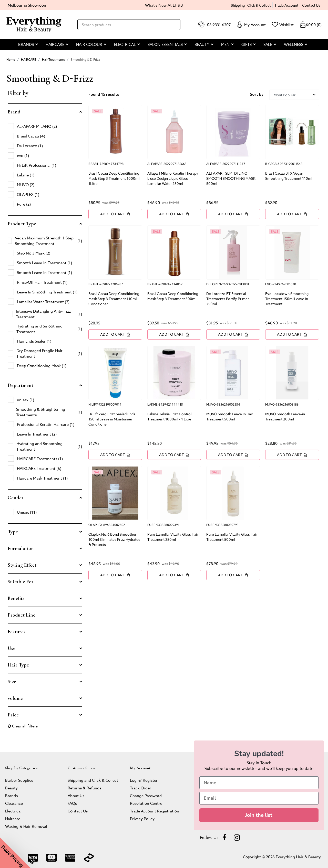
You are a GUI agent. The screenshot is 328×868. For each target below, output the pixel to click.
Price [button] (13, 715)
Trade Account (286, 5)
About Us (76, 795)
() (311, 25)
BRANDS (26, 44)
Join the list (259, 815)
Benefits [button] (16, 598)
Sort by (257, 95)
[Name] (259, 783)
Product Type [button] (22, 224)
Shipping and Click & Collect (93, 780)
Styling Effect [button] (22, 565)
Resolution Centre (146, 803)
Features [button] (17, 632)
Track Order (141, 788)
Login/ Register (144, 780)
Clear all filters (23, 726)
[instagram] (237, 837)
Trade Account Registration (155, 811)
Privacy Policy (142, 818)
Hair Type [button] (18, 665)
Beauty (11, 788)
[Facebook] (224, 837)
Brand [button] (14, 112)
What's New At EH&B (164, 5)
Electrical (13, 811)
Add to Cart (115, 214)
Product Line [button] (22, 615)
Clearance (14, 803)
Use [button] (12, 648)
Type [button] (13, 532)
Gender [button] (16, 498)
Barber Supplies (19, 780)
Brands (11, 795)
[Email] (259, 798)
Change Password (146, 795)
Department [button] (20, 385)
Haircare (13, 818)
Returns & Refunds (84, 788)
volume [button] (15, 698)
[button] (15, 853)
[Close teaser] (32, 861)
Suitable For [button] (21, 582)
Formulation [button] (21, 548)
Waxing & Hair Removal (26, 826)
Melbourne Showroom (28, 5)
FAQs (72, 803)
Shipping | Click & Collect (251, 5)
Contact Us (311, 5)
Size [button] (12, 682)
